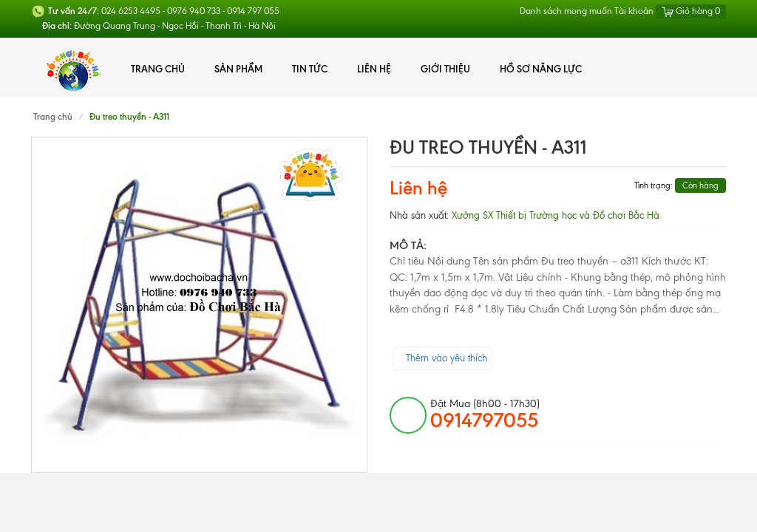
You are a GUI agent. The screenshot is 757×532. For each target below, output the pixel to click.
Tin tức (310, 69)
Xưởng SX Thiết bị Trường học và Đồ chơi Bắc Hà (556, 215)
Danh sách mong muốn (566, 11)
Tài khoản (634, 11)
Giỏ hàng (691, 11)
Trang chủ (158, 69)
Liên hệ (374, 69)
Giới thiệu (445, 69)
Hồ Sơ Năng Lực (541, 69)
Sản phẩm (238, 69)
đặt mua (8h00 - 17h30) (485, 415)
